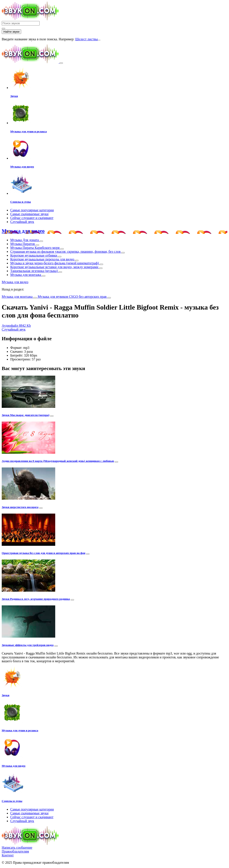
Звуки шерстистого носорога (20, 507)
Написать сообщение (17, 848)
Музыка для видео (23, 231)
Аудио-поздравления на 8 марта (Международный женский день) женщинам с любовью (58, 461)
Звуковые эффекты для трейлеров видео (28, 645)
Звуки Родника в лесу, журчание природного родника (36, 599)
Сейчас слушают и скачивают (32, 218)
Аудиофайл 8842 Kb (16, 326)
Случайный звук (22, 222)
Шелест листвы (87, 39)
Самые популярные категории (32, 210)
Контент (8, 855)
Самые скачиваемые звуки (29, 214)
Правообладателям (15, 851)
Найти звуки (11, 32)
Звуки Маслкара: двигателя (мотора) (26, 415)
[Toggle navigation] (61, 63)
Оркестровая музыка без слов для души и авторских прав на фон (44, 553)
